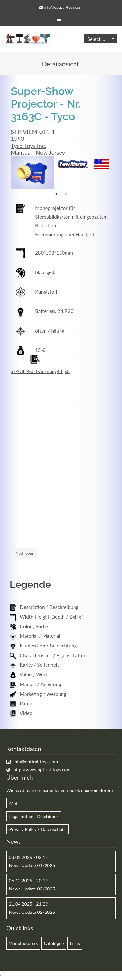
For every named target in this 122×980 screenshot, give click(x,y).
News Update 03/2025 (32, 889)
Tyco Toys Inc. (28, 146)
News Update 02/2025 (32, 912)
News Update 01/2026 (32, 865)
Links (75, 943)
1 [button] (56, 194)
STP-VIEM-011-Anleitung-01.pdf (40, 372)
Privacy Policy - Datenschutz (37, 829)
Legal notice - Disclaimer (34, 816)
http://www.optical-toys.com (42, 770)
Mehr (14, 803)
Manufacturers (23, 943)
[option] (33, 173)
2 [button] (66, 194)
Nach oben (25, 553)
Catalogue (54, 943)
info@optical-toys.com (63, 7)
